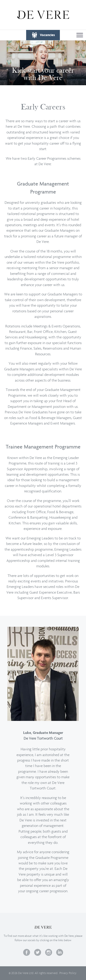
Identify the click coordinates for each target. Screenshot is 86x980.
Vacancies (47, 35)
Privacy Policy (68, 973)
